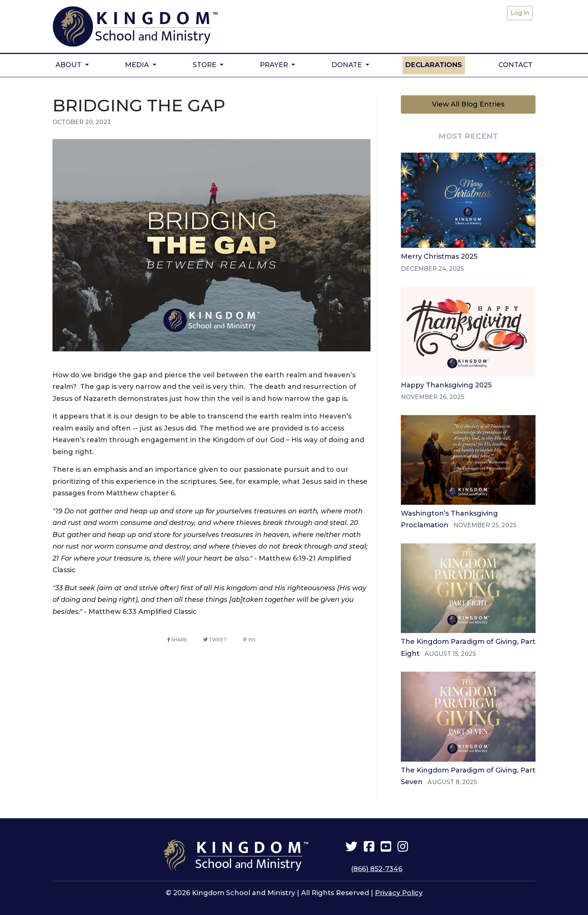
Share (177, 637)
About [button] (69, 62)
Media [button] (138, 62)
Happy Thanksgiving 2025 (446, 383)
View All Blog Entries (468, 102)
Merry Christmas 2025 (439, 254)
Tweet (215, 637)
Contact (515, 62)
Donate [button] (348, 62)
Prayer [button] (275, 62)
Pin (251, 637)
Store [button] (205, 62)
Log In (520, 13)
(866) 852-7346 (377, 867)
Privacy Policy (399, 891)
